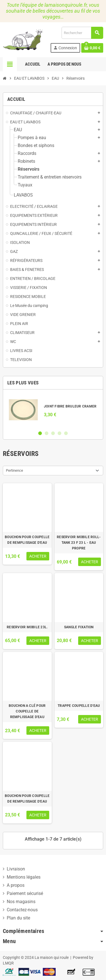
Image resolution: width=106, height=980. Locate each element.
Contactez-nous (22, 910)
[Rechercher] (82, 33)
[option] (53, 410)
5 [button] (66, 433)
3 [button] (53, 433)
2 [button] (47, 433)
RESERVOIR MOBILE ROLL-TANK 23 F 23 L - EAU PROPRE (79, 543)
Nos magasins (21, 902)
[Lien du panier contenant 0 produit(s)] (92, 48)
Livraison (16, 869)
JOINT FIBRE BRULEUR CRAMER (70, 406)
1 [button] (40, 433)
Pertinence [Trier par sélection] (14, 470)
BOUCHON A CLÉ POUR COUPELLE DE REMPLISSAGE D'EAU (27, 711)
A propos (16, 885)
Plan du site (18, 918)
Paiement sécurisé (25, 893)
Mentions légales (24, 877)
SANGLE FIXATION (79, 627)
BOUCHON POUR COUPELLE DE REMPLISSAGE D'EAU (27, 540)
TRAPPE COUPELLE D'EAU (79, 706)
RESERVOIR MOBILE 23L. (27, 627)
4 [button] (59, 433)
